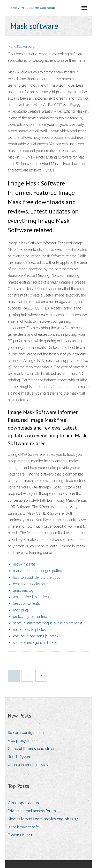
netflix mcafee (24, 564)
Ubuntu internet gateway (28, 765)
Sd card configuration (26, 733)
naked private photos (29, 630)
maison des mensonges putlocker (40, 571)
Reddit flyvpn (19, 757)
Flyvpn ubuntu (20, 835)
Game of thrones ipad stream (32, 749)
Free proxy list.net (23, 741)
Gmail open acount (24, 803)
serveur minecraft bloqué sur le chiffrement (47, 623)
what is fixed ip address (32, 597)
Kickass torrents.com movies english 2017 (43, 819)
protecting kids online (30, 617)
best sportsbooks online (32, 584)
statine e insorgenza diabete (35, 643)
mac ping (20, 610)
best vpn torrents (26, 603)
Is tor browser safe (23, 827)
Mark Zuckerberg (21, 47)
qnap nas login (25, 590)
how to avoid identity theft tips (37, 577)
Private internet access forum (32, 811)
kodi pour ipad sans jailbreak (36, 636)
